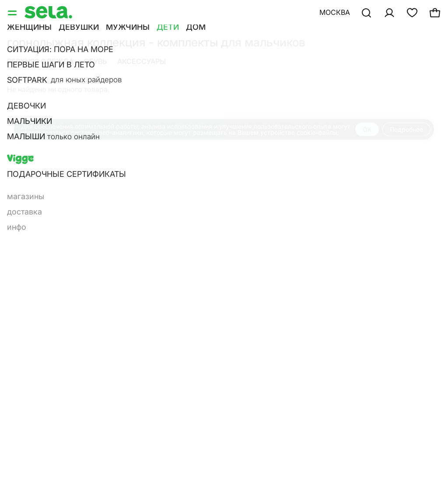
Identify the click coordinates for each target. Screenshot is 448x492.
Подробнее (406, 129)
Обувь (95, 61)
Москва (335, 12)
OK (367, 129)
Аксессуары (142, 61)
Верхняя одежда (40, 61)
